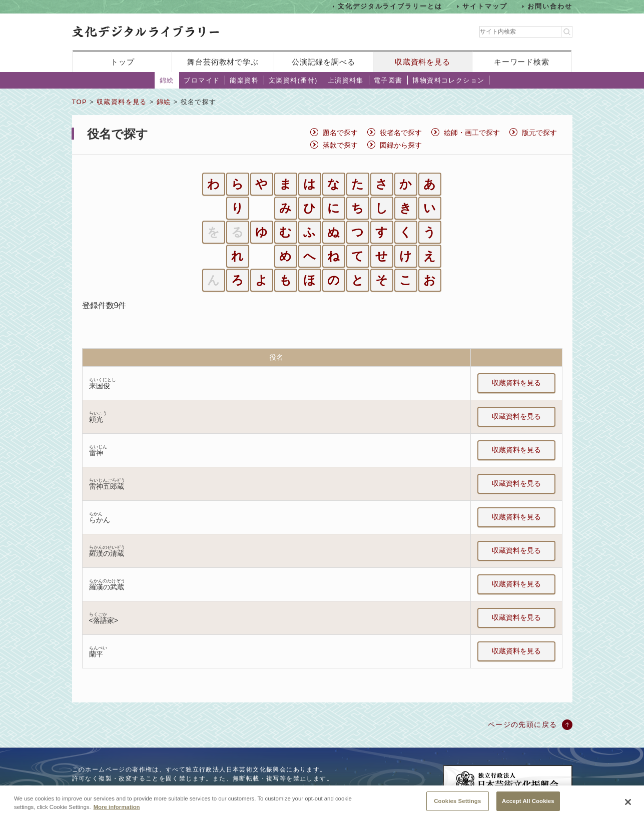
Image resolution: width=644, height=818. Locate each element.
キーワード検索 (522, 62)
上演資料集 (346, 80)
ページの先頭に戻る (523, 724)
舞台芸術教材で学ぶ (223, 62)
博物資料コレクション (448, 80)
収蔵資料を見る (423, 62)
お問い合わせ (550, 6)
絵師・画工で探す (472, 133)
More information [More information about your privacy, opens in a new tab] (117, 814)
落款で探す (340, 145)
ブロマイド (202, 80)
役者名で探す (401, 133)
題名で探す (340, 133)
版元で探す (539, 133)
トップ (123, 62)
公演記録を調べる (324, 62)
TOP (80, 102)
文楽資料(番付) (293, 80)
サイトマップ (485, 6)
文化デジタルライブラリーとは (390, 6)
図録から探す (401, 145)
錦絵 (167, 80)
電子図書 (388, 80)
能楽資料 (244, 80)
